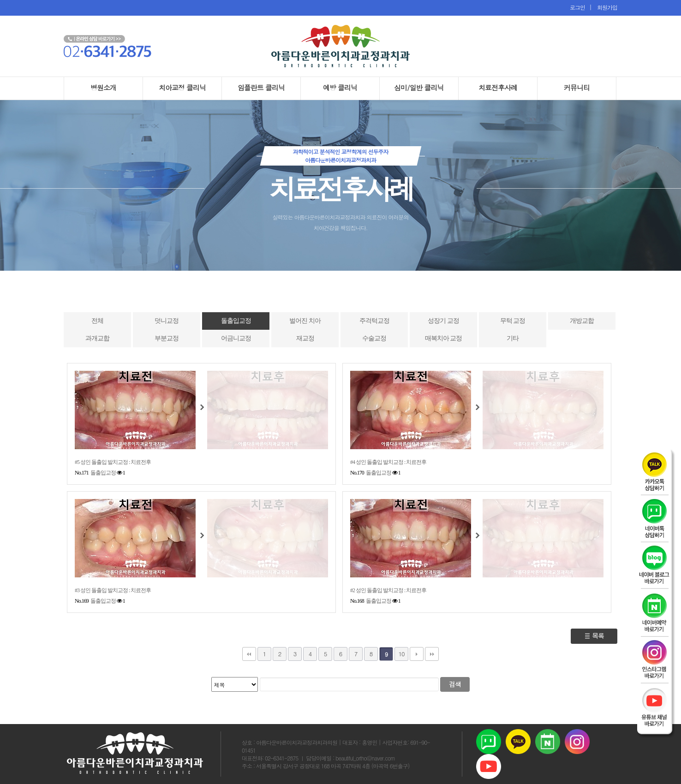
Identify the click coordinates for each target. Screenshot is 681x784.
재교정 (305, 338)
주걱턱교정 (374, 321)
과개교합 (97, 338)
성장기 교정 (443, 321)
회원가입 (605, 7)
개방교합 (582, 321)
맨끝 (432, 654)
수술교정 (374, 338)
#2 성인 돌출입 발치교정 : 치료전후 (388, 590)
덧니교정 (167, 321)
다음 (417, 654)
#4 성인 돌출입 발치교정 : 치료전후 (388, 462)
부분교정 (167, 338)
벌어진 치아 (305, 321)
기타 (513, 338)
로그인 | (581, 7)
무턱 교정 (513, 321)
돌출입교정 (236, 321)
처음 (249, 654)
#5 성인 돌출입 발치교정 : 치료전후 (113, 462)
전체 (97, 321)
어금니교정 (236, 338)
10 (401, 654)
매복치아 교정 (444, 338)
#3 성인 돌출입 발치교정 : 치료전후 (113, 590)
